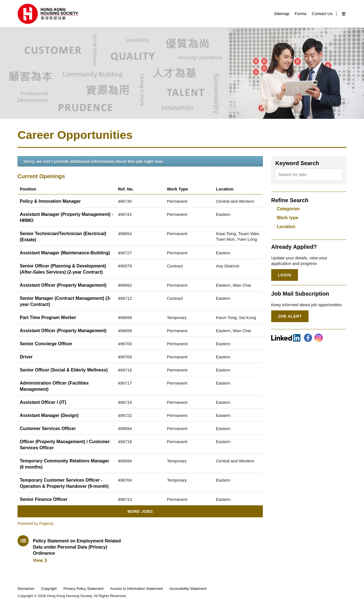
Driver (26, 357)
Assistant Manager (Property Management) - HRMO (66, 217)
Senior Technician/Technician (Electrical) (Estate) (63, 237)
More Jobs (140, 511)
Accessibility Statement (188, 589)
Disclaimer (26, 589)
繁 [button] (344, 14)
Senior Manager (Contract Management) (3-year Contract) (65, 301)
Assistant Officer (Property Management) (63, 285)
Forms (301, 14)
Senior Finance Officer (44, 499)
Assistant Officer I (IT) (43, 402)
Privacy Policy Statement (84, 589)
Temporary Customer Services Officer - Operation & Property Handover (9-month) (64, 483)
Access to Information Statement (137, 589)
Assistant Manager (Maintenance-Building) (65, 253)
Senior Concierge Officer (46, 344)
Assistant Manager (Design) (49, 415)
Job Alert (290, 316)
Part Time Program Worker (48, 318)
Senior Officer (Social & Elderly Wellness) (64, 370)
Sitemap (282, 14)
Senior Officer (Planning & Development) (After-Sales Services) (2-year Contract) (63, 269)
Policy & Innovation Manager (50, 201)
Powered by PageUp (35, 523)
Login (285, 275)
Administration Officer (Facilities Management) (54, 386)
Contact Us (322, 14)
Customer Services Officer (48, 428)
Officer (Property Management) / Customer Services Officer (65, 445)
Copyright (49, 589)
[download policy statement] (70, 549)
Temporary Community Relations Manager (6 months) (65, 464)
